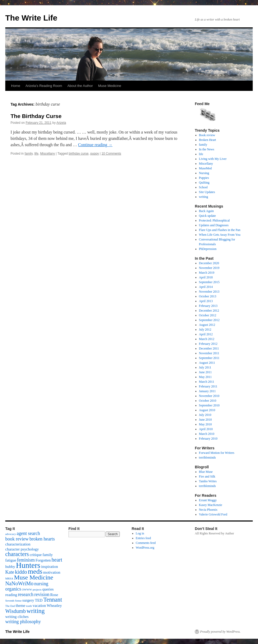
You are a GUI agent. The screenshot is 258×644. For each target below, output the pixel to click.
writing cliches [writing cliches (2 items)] (17, 617)
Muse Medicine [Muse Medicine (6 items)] (34, 577)
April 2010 (206, 429)
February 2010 (208, 439)
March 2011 (207, 382)
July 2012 (205, 330)
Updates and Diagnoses (214, 225)
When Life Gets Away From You (220, 235)
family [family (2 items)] (48, 555)
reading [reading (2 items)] (11, 595)
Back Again (206, 211)
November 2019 (209, 268)
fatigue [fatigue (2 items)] (11, 560)
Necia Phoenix (208, 510)
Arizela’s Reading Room (44, 86)
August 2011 (207, 363)
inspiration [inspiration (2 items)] (49, 567)
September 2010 (209, 405)
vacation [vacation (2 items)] (39, 606)
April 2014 (206, 287)
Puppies (204, 178)
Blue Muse (206, 472)
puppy (95, 154)
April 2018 (206, 277)
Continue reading (95, 145)
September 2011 (209, 358)
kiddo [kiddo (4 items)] (21, 572)
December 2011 (209, 348)
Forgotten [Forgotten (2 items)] (43, 560)
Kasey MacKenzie (211, 505)
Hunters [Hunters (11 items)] (28, 565)
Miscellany (48, 154)
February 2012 (208, 344)
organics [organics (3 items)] (13, 589)
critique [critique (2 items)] (36, 555)
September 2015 (209, 282)
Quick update (207, 216)
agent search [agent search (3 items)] (28, 533)
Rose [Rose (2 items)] (54, 595)
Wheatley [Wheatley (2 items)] (54, 606)
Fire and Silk (207, 476)
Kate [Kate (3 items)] (10, 572)
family (28, 154)
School (203, 187)
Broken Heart (208, 140)
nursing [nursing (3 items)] (41, 584)
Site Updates (207, 192)
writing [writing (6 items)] (36, 611)
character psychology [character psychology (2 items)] (22, 549)
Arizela (61, 123)
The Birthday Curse (36, 116)
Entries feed (143, 538)
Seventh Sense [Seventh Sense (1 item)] (13, 601)
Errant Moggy (208, 500)
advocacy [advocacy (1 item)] (11, 534)
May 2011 (205, 377)
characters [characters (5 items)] (17, 554)
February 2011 (208, 386)
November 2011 (209, 353)
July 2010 (205, 415)
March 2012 (207, 339)
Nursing (204, 173)
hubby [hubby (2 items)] (10, 567)
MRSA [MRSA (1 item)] (9, 579)
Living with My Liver (213, 159)
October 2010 (208, 401)
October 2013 (208, 296)
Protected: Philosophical (214, 220)
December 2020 (209, 263)
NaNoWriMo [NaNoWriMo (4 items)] (19, 583)
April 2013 (206, 301)
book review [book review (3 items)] (17, 539)
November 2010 (209, 396)
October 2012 (208, 315)
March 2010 (207, 434)
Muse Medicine (110, 86)
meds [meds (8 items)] (35, 571)
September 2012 (209, 320)
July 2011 (205, 367)
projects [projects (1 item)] (37, 590)
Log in (140, 533)
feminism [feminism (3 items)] (26, 560)
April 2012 (206, 334)
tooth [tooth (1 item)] (29, 606)
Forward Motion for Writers (217, 453)
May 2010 (205, 424)
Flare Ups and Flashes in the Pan (220, 230)
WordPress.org (145, 548)
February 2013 (208, 306)
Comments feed (146, 543)
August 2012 (207, 325)
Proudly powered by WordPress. (220, 632)
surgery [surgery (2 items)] (28, 600)
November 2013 (209, 292)
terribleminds (207, 458)
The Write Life (31, 18)
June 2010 (205, 420)
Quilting (204, 183)
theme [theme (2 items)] (20, 606)
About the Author (80, 86)
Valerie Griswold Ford (213, 514)
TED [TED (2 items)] (39, 600)
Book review (207, 135)
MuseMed (205, 168)
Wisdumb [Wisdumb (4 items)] (16, 611)
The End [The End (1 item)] (10, 606)
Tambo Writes (208, 481)
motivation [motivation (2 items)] (52, 572)
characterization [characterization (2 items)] (18, 544)
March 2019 (207, 273)
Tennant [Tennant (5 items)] (53, 600)
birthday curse (79, 154)
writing (204, 197)
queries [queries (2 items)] (48, 589)
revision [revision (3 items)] (42, 594)
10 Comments (111, 154)
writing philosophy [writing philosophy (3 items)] (23, 622)
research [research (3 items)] (26, 594)
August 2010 (207, 410)
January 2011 (207, 391)
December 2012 (209, 311)
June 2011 (205, 372)
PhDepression (208, 249)
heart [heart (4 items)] (57, 560)
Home (16, 86)
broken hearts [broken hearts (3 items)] (42, 539)
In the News (207, 149)
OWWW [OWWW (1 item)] (27, 590)
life (36, 154)
